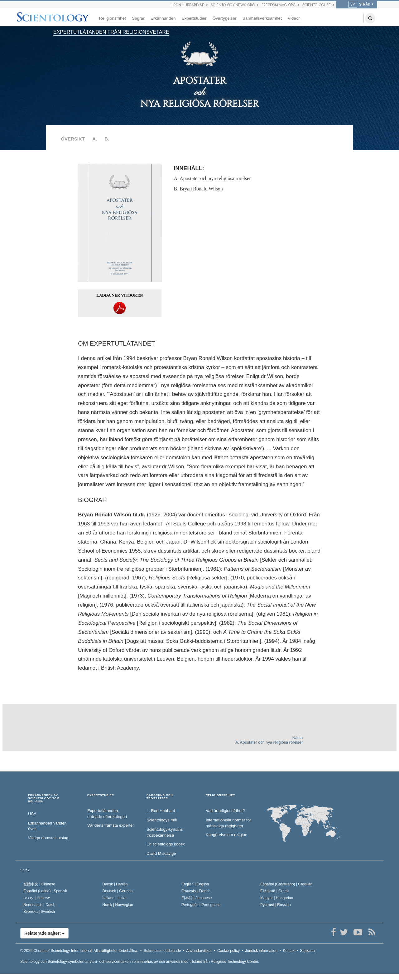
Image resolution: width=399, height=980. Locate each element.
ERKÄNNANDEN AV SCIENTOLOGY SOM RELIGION (44, 798)
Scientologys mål (162, 820)
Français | (196, 891)
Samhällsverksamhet (262, 18)
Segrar (138, 18)
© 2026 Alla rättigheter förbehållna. (79, 951)
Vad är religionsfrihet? (225, 811)
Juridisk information (261, 951)
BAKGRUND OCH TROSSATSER (160, 797)
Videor (294, 18)
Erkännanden (163, 18)
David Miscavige (161, 853)
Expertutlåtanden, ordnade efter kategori (107, 814)
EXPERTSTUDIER (101, 795)
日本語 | (197, 898)
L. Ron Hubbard (161, 811)
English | (195, 884)
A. (95, 139)
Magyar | (277, 898)
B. (107, 139)
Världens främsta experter (111, 825)
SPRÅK (359, 4)
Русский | (276, 905)
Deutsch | (117, 891)
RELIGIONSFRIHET (220, 795)
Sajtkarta (307, 951)
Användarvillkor (199, 951)
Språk (25, 870)
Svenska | (39, 912)
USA (32, 814)
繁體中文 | (39, 884)
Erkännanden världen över (47, 826)
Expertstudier (194, 18)
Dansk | (115, 884)
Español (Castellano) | (286, 884)
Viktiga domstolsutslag (48, 838)
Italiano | (115, 898)
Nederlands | (39, 905)
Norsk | (118, 905)
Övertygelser (225, 18)
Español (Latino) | (45, 891)
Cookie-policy (228, 951)
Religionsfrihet (113, 18)
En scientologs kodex (166, 844)
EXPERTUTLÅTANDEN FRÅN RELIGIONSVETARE (111, 32)
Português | (201, 905)
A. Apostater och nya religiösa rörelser (212, 178)
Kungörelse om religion (226, 835)
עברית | (36, 898)
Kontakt (289, 951)
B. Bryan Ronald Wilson (198, 189)
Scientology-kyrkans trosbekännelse (165, 832)
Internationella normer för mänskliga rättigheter (228, 823)
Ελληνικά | (274, 891)
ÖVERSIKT (73, 139)
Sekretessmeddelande (162, 951)
